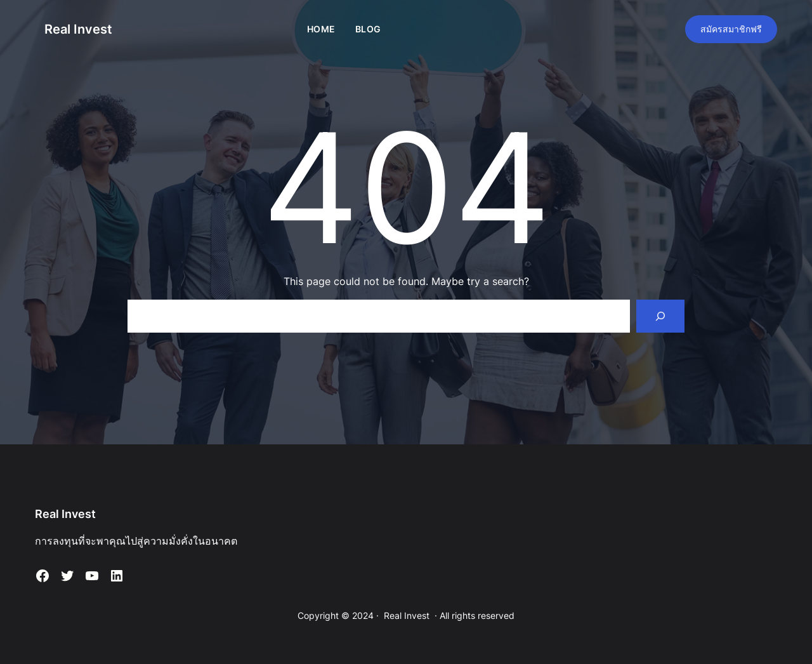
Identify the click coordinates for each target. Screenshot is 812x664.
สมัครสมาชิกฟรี (731, 29)
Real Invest (78, 29)
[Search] (660, 316)
